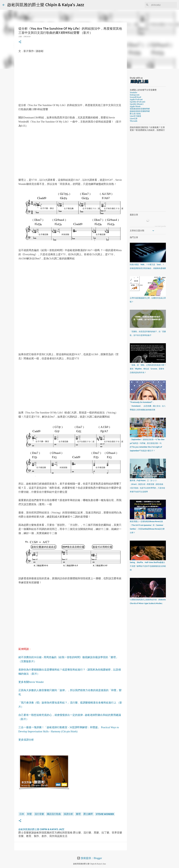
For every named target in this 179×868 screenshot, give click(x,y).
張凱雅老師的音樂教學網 (140, 109)
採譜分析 (68, 814)
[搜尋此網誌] (163, 5)
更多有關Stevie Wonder (31, 682)
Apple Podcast (136, 99)
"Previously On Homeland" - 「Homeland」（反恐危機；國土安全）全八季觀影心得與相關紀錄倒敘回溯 (148, 406)
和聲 (29, 814)
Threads (134, 121)
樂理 (78, 814)
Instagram (135, 95)
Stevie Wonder (105, 814)
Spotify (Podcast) (138, 102)
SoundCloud (135, 97)
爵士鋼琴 (88, 814)
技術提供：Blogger (89, 858)
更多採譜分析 (26, 740)
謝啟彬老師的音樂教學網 (140, 111)
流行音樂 (39, 814)
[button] (20, 42)
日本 (22, 814)
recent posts (160, 226)
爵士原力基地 (135, 114)
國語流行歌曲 (54, 814)
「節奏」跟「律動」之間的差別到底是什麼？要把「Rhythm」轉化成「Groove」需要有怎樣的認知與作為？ (148, 369)
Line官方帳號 (135, 116)
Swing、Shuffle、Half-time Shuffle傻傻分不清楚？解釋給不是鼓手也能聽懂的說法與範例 (148, 566)
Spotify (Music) (137, 104)
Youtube (133, 93)
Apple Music (135, 106)
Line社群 (134, 119)
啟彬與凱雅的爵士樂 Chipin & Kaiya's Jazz (46, 5)
